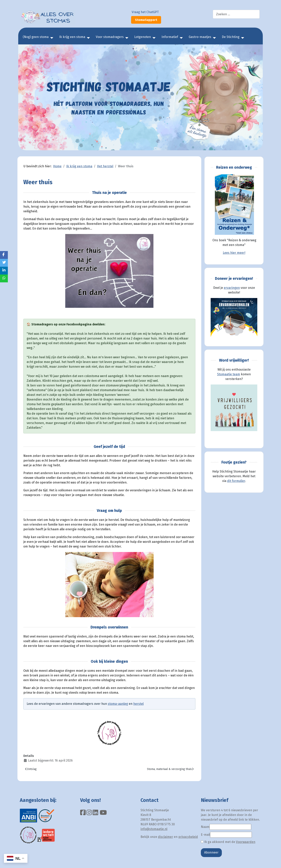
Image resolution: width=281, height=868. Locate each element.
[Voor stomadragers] (126, 38)
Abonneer (211, 852)
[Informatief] (180, 38)
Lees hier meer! (234, 253)
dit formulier (236, 481)
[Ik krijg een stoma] (88, 38)
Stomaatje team (229, 374)
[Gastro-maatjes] (214, 38)
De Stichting (231, 37)
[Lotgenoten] (153, 38)
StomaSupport (146, 20)
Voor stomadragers (110, 37)
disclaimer (165, 837)
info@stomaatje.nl (154, 829)
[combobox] (236, 14)
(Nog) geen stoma (36, 37)
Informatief (170, 37)
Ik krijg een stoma (72, 37)
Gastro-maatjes (200, 37)
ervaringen (232, 288)
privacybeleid (188, 837)
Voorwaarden (246, 842)
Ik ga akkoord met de (228, 842)
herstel (138, 704)
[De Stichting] (242, 38)
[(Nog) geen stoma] (51, 38)
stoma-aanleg (118, 704)
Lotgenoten (143, 37)
